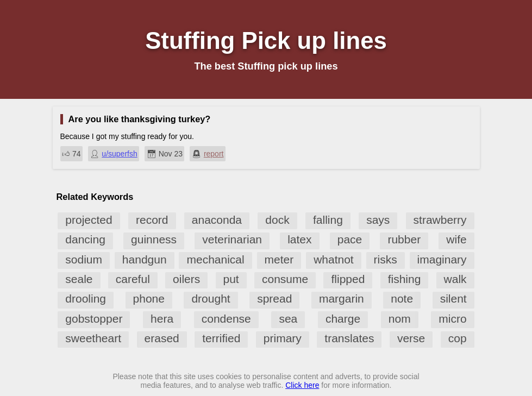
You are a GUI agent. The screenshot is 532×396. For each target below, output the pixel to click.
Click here (302, 385)
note (402, 298)
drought (211, 298)
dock (277, 220)
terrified (221, 338)
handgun (145, 259)
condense (226, 319)
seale (79, 279)
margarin (342, 298)
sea (288, 319)
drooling (86, 298)
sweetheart (93, 338)
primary (283, 338)
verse (411, 338)
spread (274, 298)
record (152, 220)
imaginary (442, 259)
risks (386, 259)
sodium (84, 259)
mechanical (215, 259)
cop (458, 338)
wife (456, 239)
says (378, 220)
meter (279, 259)
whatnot (334, 259)
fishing (405, 279)
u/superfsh (119, 154)
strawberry (440, 220)
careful (133, 279)
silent (453, 298)
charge (343, 319)
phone (149, 298)
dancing (85, 239)
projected (89, 220)
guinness (154, 239)
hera (162, 319)
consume (285, 279)
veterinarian (232, 239)
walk (455, 279)
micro (452, 319)
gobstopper (94, 319)
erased (162, 338)
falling (328, 220)
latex (299, 239)
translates (349, 338)
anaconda (217, 220)
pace (350, 239)
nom (400, 319)
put (231, 279)
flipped (348, 279)
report (214, 154)
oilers (186, 279)
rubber (404, 239)
